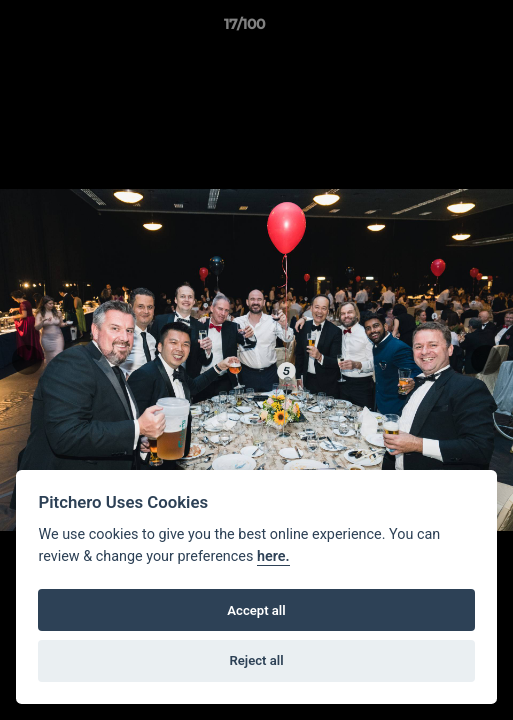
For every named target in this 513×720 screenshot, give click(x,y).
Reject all (256, 660)
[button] (441, 29)
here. (273, 556)
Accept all (256, 610)
